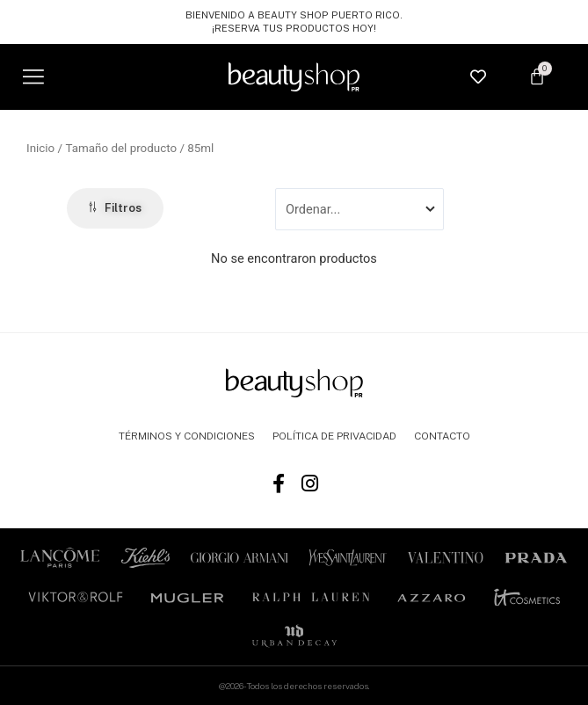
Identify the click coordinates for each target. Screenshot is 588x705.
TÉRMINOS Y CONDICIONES (187, 436)
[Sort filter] (359, 209)
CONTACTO (442, 436)
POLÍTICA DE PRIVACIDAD (334, 436)
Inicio (40, 148)
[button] (33, 77)
